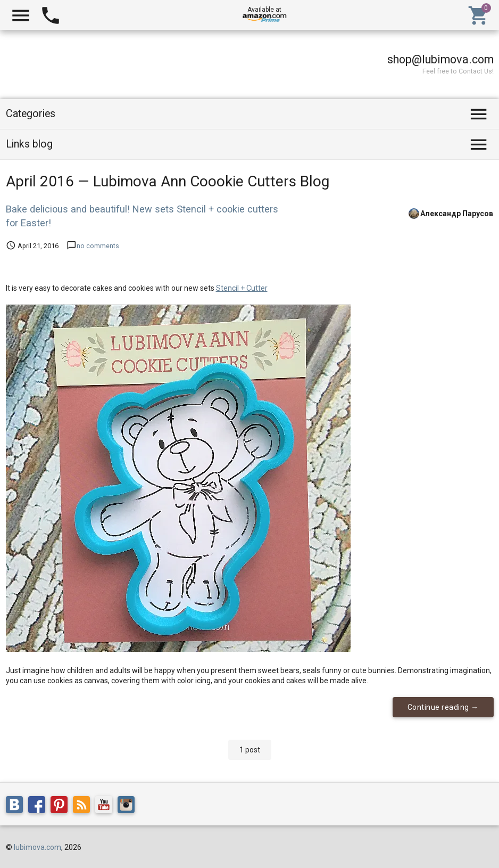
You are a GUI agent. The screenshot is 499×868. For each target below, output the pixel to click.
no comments (98, 246)
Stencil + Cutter (242, 288)
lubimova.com (38, 847)
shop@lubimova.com (440, 59)
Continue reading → (443, 707)
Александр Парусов (457, 213)
